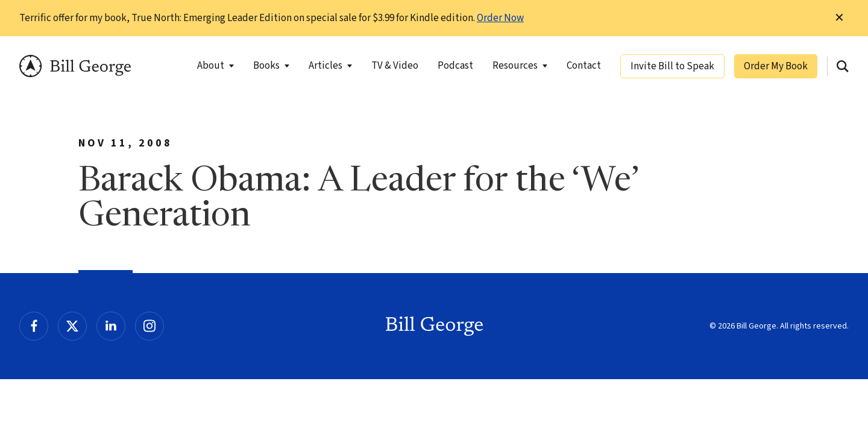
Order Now (500, 18)
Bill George (75, 66)
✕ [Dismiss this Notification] (839, 18)
